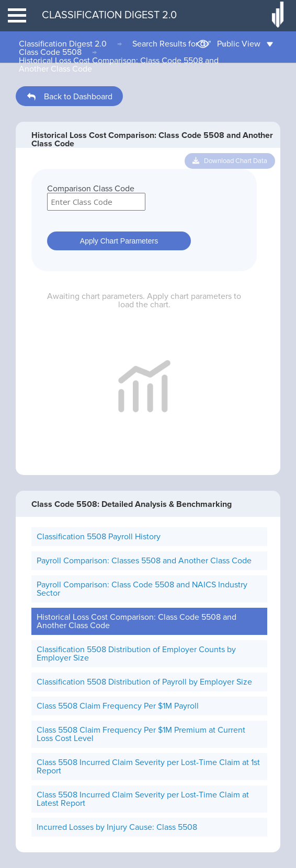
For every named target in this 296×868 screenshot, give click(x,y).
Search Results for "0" (172, 44)
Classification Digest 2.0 (63, 44)
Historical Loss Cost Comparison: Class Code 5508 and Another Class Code (119, 65)
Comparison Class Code (91, 189)
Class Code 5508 (50, 52)
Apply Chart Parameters (119, 241)
